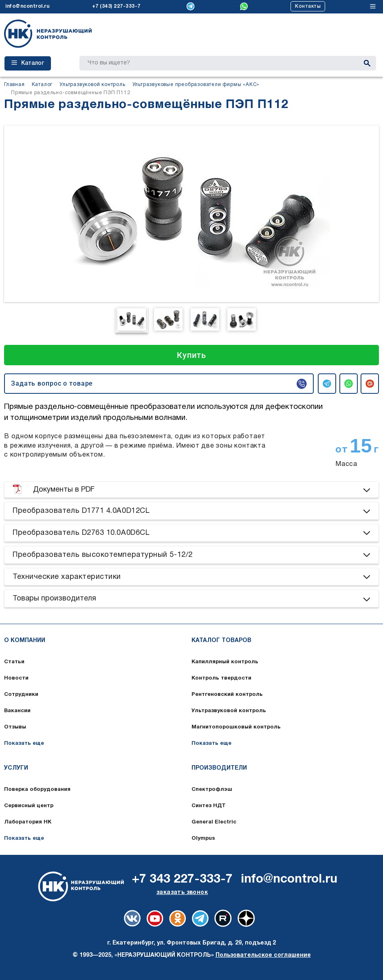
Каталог (28, 63)
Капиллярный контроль (225, 662)
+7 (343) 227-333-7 (116, 6)
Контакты (308, 6)
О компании (25, 641)
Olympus (203, 839)
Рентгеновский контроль (227, 695)
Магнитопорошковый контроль (236, 727)
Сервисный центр (29, 806)
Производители (219, 768)
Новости (16, 678)
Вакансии (17, 711)
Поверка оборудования (37, 790)
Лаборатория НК (28, 822)
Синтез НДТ (209, 806)
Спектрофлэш (212, 790)
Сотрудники (21, 695)
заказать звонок (182, 893)
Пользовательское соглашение (263, 955)
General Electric (214, 822)
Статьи (14, 662)
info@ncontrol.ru (27, 6)
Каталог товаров (221, 641)
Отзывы (15, 727)
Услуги (16, 768)
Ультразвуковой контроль (229, 711)
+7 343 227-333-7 (182, 880)
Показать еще (24, 744)
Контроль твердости (221, 678)
